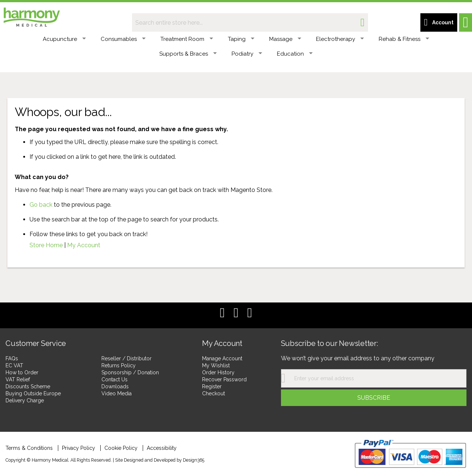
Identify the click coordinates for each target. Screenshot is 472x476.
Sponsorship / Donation (130, 372)
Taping (241, 39)
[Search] (362, 22)
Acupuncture (64, 39)
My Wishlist (216, 365)
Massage (285, 39)
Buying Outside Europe (33, 393)
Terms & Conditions (29, 448)
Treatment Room (187, 39)
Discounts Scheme (28, 386)
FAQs (12, 358)
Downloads (115, 386)
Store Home (46, 245)
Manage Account (222, 358)
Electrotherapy (340, 39)
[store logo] (31, 16)
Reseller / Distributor (126, 358)
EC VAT (14, 365)
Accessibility (162, 448)
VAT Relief (18, 379)
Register (212, 386)
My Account (84, 245)
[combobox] (250, 22)
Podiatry (247, 54)
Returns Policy (119, 365)
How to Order (22, 372)
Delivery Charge (25, 400)
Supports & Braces (188, 54)
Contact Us (114, 379)
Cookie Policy (121, 448)
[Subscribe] (374, 398)
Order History (218, 372)
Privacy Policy (79, 448)
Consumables (123, 39)
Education (295, 54)
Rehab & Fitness (404, 39)
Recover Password (224, 379)
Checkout (214, 393)
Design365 (194, 460)
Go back (41, 205)
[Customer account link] (439, 22)
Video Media (117, 393)
